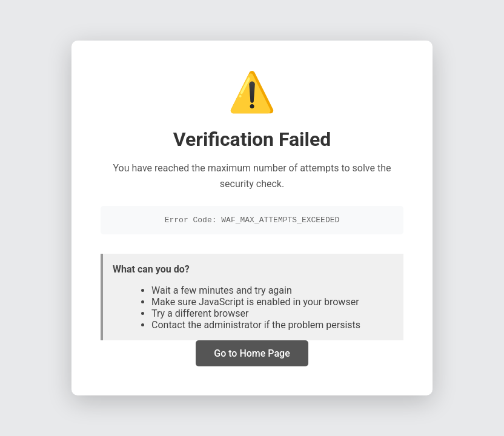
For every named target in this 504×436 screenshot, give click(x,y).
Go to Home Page (252, 355)
